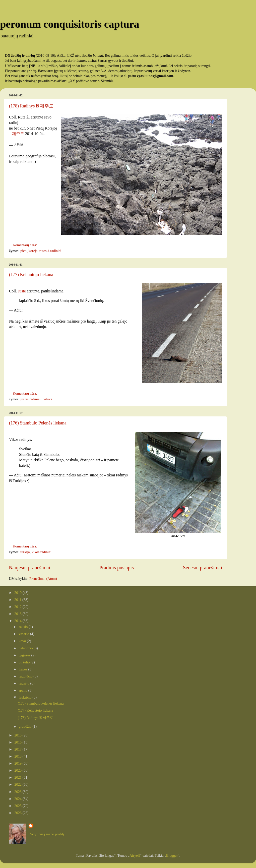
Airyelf (135, 855)
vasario (24, 634)
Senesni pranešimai (203, 568)
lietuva (47, 399)
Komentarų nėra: (25, 245)
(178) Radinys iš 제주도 (31, 106)
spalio (24, 690)
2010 (18, 593)
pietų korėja (29, 251)
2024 (18, 799)
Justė (22, 291)
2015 (18, 735)
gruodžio (26, 726)
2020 (18, 770)
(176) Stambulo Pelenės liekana (38, 423)
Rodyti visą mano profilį (46, 834)
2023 (18, 792)
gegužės (25, 655)
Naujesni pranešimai (29, 568)
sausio (24, 627)
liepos (24, 669)
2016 (18, 742)
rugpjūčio (26, 676)
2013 (18, 614)
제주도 (18, 134)
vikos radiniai (42, 552)
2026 (18, 813)
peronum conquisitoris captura (70, 24)
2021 (18, 777)
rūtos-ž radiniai (50, 251)
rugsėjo (25, 683)
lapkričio (26, 697)
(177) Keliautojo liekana (31, 275)
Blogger (172, 855)
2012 (18, 607)
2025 (18, 806)
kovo (23, 641)
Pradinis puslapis (117, 568)
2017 (18, 749)
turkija (25, 552)
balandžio (26, 648)
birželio (25, 662)
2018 (18, 756)
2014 (18, 621)
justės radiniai (30, 399)
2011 (18, 600)
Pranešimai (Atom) (43, 579)
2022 (18, 784)
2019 (18, 763)
